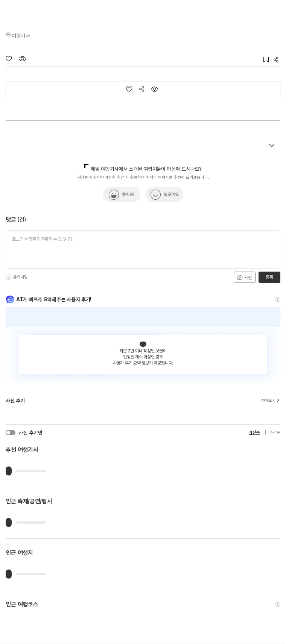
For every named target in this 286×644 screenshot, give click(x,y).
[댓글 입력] (143, 249)
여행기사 (21, 36)
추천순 (275, 432)
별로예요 (171, 194)
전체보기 (271, 401)
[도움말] (9, 277)
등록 (269, 277)
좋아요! (128, 194)
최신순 (254, 432)
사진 (244, 277)
